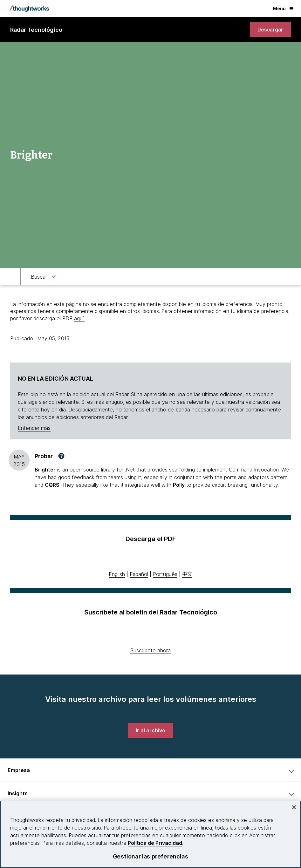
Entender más (34, 428)
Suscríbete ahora (150, 650)
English (117, 574)
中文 (187, 574)
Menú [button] (283, 8)
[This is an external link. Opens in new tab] (45, 470)
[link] (270, 30)
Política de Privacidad (155, 843)
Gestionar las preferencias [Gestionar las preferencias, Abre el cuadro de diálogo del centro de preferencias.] (150, 856)
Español (139, 574)
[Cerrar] (294, 807)
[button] (61, 456)
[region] (150, 834)
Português (165, 574)
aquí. (79, 318)
